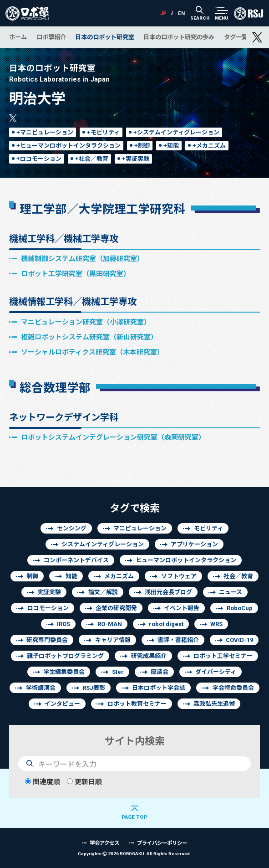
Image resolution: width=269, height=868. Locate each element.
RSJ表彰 (94, 688)
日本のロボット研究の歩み (179, 37)
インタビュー (62, 704)
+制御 (142, 146)
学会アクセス (104, 843)
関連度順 (43, 782)
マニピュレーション (140, 528)
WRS (216, 624)
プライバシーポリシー (162, 843)
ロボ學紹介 (51, 37)
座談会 (160, 672)
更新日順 (84, 782)
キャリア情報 (113, 640)
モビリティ (208, 528)
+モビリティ (103, 132)
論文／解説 (103, 592)
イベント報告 (182, 608)
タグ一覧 (236, 37)
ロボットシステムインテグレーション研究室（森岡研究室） (113, 437)
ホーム (18, 37)
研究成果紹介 (149, 656)
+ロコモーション (39, 159)
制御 (32, 576)
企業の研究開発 (116, 608)
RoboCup (240, 608)
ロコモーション (48, 608)
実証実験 (49, 592)
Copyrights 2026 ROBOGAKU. (134, 854)
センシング (72, 528)
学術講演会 (41, 688)
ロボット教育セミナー (137, 704)
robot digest (166, 624)
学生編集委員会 (64, 672)
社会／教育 (238, 576)
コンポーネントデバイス (76, 560)
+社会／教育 (92, 159)
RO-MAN (110, 624)
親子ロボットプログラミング (65, 656)
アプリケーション (194, 544)
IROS (63, 624)
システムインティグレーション (103, 544)
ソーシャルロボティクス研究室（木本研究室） (92, 352)
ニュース (231, 592)
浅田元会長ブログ (168, 592)
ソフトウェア (179, 576)
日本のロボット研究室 (105, 37)
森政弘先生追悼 (214, 704)
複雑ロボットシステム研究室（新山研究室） (89, 337)
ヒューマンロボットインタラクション (186, 560)
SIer (118, 672)
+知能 (171, 146)
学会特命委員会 (233, 688)
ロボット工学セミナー (223, 656)
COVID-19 (239, 640)
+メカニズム (209, 146)
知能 (71, 576)
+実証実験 (136, 159)
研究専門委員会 (47, 640)
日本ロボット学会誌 (159, 688)
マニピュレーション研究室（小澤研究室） (86, 322)
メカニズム (119, 576)
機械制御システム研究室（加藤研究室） (82, 259)
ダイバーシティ (216, 672)
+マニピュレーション (45, 132)
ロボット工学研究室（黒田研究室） (76, 274)
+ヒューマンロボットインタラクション (69, 146)
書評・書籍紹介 (178, 640)
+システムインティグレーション (176, 132)
